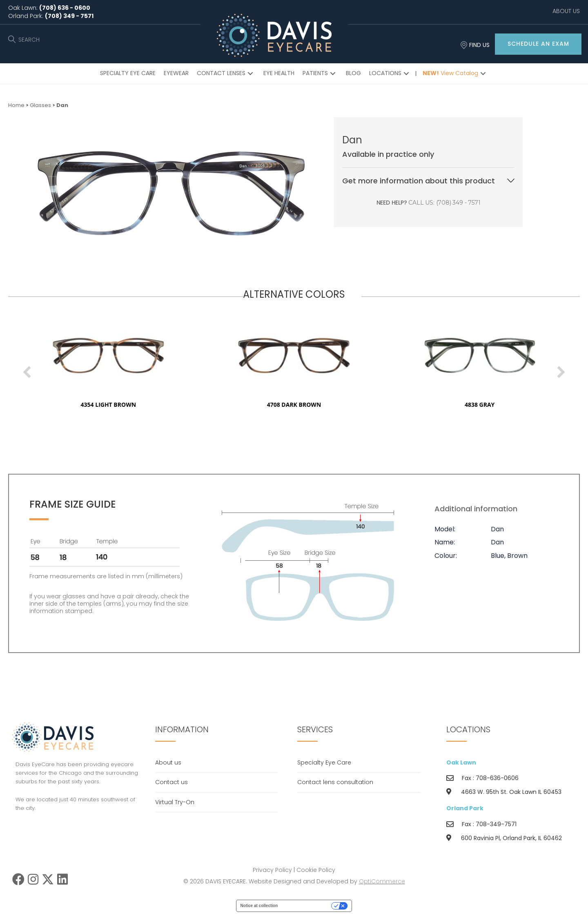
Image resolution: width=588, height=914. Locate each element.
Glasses (40, 105)
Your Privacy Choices (307, 906)
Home (16, 105)
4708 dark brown (322, 405)
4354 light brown (137, 405)
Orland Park (465, 808)
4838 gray (508, 405)
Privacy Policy (272, 870)
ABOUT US (566, 11)
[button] (538, 44)
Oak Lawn (461, 762)
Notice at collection (259, 906)
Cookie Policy (316, 870)
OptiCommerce (382, 881)
